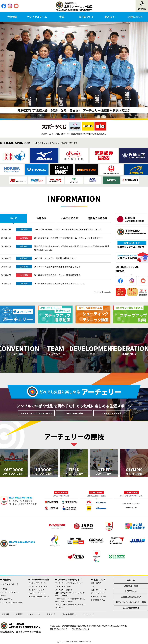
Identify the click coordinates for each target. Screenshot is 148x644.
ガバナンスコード (98, 593)
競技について (86, 17)
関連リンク (51, 614)
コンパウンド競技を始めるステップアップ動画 (70, 606)
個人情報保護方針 (69, 614)
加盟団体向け (131, 591)
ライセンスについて (99, 597)
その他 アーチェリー (36, 593)
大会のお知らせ (69, 218)
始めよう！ (111, 17)
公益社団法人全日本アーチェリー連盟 (74, 6)
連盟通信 (19, 614)
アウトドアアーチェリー (38, 583)
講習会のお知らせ (97, 218)
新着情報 (5, 614)
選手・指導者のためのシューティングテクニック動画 (70, 594)
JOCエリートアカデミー (9, 592)
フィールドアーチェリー (38, 586)
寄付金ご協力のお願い (131, 597)
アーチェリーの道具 (74, 413)
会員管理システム (98, 600)
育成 (62, 17)
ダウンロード (35, 614)
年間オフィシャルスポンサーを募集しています (56, 143)
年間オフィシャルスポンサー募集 (131, 602)
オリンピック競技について (39, 597)
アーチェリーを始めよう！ (70, 580)
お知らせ (41, 218)
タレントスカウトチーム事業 (11, 602)
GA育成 (3, 596)
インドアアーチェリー (37, 590)
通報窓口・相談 (131, 586)
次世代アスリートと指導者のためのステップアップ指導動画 (70, 600)
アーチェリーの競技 (40, 580)
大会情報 (12, 17)
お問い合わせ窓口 (131, 608)
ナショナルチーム (37, 17)
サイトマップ (88, 614)
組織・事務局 (96, 583)
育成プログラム (6, 599)
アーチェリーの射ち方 (112, 413)
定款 (93, 586)
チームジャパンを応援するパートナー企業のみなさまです (27, 501)
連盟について (136, 17)
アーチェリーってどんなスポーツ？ (36, 413)
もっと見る (99, 292)
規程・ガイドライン (99, 590)
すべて (13, 218)
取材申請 (142, 9)
